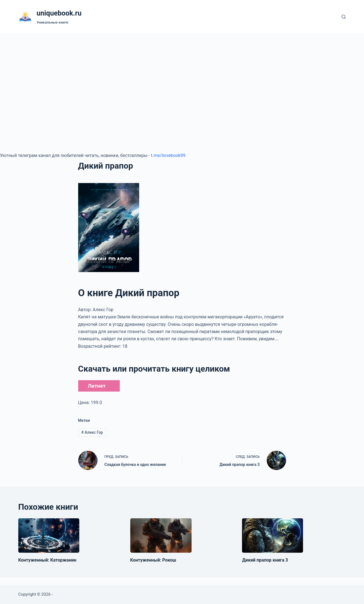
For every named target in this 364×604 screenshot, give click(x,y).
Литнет (97, 386)
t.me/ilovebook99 (168, 155)
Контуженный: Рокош (153, 560)
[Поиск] (344, 17)
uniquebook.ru (59, 13)
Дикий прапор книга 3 (265, 560)
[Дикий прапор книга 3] (273, 536)
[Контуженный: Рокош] (161, 536)
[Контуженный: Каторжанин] (49, 536)
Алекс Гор (92, 432)
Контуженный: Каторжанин (47, 560)
